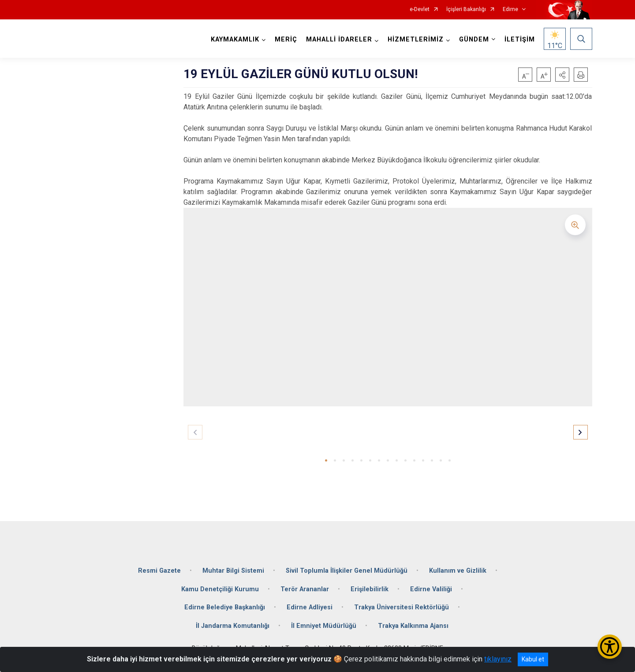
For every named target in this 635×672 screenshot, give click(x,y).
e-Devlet (420, 9)
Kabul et (533, 659)
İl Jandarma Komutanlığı (233, 626)
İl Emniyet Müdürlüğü (324, 626)
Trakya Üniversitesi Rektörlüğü (402, 607)
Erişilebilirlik (370, 589)
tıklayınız (498, 659)
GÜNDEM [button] (474, 39)
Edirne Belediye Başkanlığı (225, 607)
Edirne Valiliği (431, 589)
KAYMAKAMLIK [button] (235, 39)
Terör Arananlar (305, 589)
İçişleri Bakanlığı (466, 9)
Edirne (510, 9)
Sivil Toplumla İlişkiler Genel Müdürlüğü (347, 571)
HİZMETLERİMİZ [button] (416, 39)
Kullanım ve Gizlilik (458, 571)
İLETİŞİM (520, 39)
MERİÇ (286, 39)
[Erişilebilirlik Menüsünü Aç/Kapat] (610, 647)
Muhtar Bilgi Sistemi (233, 571)
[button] (562, 75)
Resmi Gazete (159, 571)
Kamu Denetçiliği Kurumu (220, 589)
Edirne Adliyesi (310, 607)
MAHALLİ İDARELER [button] (339, 39)
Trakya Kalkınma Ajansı (413, 626)
